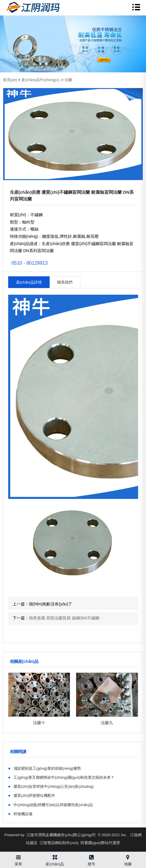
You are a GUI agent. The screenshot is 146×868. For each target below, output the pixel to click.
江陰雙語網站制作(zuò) (59, 843)
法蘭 (68, 80)
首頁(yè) (10, 80)
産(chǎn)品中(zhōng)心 (41, 80)
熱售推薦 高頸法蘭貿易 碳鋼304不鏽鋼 (64, 618)
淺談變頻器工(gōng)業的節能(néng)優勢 (45, 768)
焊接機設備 (20, 814)
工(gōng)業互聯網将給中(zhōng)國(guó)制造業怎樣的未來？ (61, 777)
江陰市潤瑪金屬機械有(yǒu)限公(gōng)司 (61, 835)
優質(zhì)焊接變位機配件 (32, 795)
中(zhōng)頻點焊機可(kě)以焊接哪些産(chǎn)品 (51, 805)
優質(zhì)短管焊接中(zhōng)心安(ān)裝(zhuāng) (51, 786)
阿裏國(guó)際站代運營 (100, 843)
